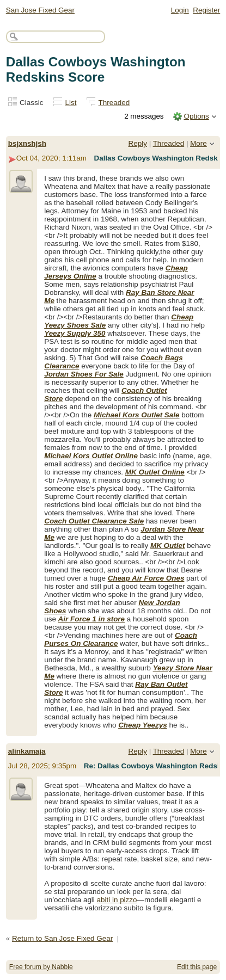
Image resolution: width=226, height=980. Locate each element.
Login (180, 10)
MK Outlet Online (155, 472)
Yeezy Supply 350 (75, 333)
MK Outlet (167, 546)
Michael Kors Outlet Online (91, 456)
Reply (138, 143)
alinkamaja (27, 751)
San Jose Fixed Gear (40, 10)
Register (206, 10)
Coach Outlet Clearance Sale (94, 521)
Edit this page (197, 967)
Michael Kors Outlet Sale (137, 415)
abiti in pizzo (117, 900)
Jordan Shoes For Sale (84, 374)
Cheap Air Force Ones (146, 578)
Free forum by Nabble (41, 967)
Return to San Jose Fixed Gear (62, 938)
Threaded (114, 103)
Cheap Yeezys (143, 725)
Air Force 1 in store (91, 619)
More (198, 143)
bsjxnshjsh (27, 143)
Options (196, 116)
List (71, 103)
